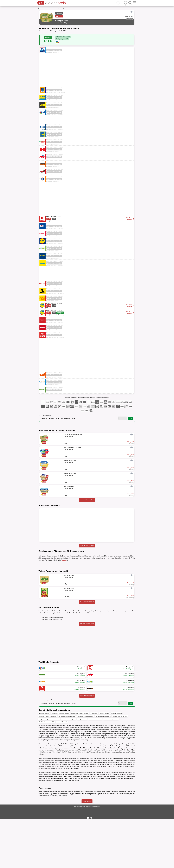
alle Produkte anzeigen (87, 500)
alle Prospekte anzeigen (87, 546)
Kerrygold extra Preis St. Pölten (120, 765)
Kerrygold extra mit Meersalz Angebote (60, 762)
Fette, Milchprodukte (45, 8)
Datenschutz (91, 860)
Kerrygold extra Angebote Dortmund (67, 765)
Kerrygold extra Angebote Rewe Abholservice (49, 768)
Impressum (83, 860)
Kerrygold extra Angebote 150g (111, 768)
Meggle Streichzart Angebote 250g (47, 771)
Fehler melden (87, 850)
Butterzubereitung (55, 8)
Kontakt (81, 863)
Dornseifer (95, 799)
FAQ (84, 863)
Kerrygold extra (94, 813)
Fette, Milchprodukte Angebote (69, 768)
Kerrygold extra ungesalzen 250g (52, 668)
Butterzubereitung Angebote (95, 768)
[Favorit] (132, 12)
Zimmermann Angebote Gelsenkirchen (48, 765)
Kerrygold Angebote (82, 768)
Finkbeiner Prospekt (104, 762)
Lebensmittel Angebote (62, 771)
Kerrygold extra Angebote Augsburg (85, 765)
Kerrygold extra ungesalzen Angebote (80, 762)
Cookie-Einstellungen (90, 863)
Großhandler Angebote (44, 762)
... (60, 8)
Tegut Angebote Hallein (116, 762)
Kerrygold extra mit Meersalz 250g (53, 666)
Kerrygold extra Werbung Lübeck (103, 765)
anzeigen (65, 560)
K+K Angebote (94, 762)
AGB (87, 860)
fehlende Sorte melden (87, 673)
